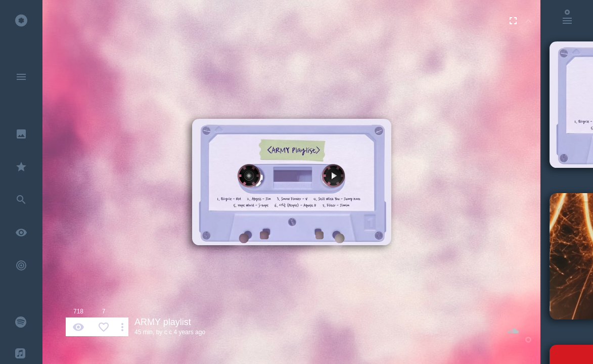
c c (168, 332)
